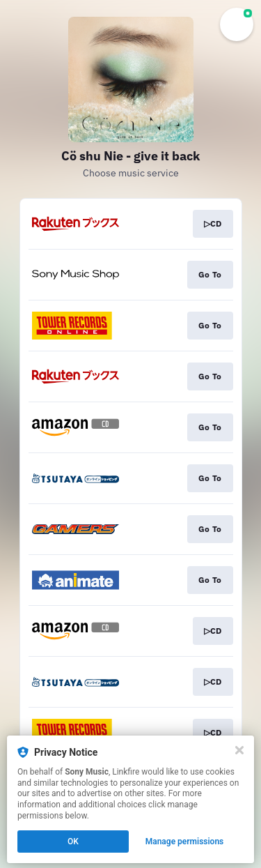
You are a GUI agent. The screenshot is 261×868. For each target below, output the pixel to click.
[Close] (239, 750)
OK (73, 842)
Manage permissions (185, 842)
